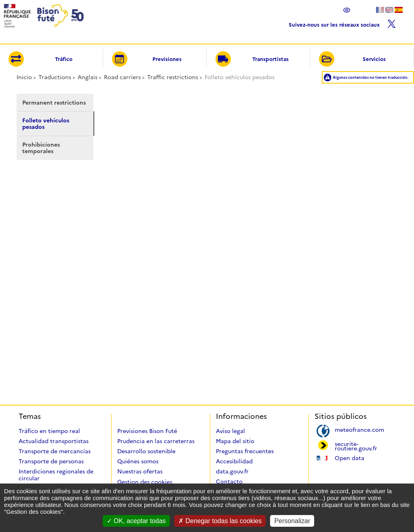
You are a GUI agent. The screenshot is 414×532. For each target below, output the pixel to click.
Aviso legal (230, 431)
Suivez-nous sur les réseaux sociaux (342, 23)
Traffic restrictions (173, 77)
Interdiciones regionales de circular (56, 475)
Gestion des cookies (145, 482)
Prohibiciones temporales (41, 148)
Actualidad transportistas (54, 441)
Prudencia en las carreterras (156, 441)
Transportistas (252, 60)
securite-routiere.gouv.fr (356, 446)
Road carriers (122, 77)
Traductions (55, 77)
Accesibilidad (234, 461)
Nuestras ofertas (140, 471)
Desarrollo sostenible (146, 451)
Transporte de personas (51, 461)
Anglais (88, 77)
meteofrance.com (359, 429)
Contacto (229, 482)
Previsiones (147, 60)
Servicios (352, 60)
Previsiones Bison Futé (147, 431)
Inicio (24, 77)
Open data (350, 457)
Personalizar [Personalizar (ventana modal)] (292, 521)
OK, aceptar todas (136, 521)
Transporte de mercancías (55, 451)
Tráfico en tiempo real (49, 431)
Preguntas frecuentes (245, 451)
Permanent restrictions (54, 103)
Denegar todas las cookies (220, 521)
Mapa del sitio (235, 441)
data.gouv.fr (232, 471)
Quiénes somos (138, 461)
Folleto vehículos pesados (46, 124)
